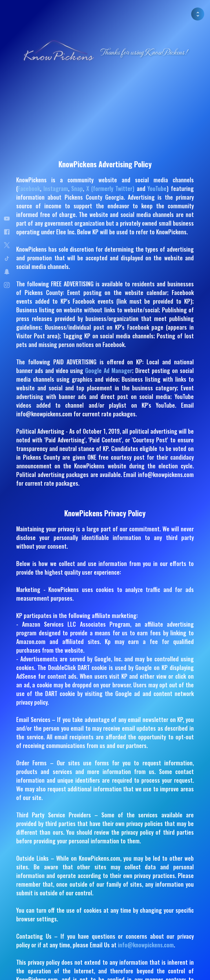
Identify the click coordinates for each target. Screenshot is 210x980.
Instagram (56, 188)
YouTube (157, 188)
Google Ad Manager (109, 370)
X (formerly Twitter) (111, 188)
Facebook (29, 188)
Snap (77, 188)
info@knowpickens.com (146, 945)
